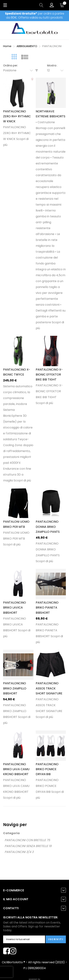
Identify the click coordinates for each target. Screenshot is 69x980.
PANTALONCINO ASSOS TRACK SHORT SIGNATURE (49, 688)
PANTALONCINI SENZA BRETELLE (26, 846)
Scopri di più (22, 480)
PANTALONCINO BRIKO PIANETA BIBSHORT (47, 608)
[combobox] (19, 70)
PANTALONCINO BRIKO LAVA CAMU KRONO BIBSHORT (16, 769)
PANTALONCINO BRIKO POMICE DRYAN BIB (47, 769)
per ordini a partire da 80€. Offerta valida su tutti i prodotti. (35, 16)
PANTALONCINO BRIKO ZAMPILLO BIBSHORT (15, 688)
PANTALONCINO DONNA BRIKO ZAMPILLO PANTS (48, 527)
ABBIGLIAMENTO (27, 46)
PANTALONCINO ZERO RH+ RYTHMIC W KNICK (17, 116)
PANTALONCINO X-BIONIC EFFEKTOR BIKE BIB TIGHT (49, 375)
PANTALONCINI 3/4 (18, 852)
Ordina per (10, 65)
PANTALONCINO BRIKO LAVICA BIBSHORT (15, 608)
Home (8, 46)
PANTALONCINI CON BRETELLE (25, 840)
